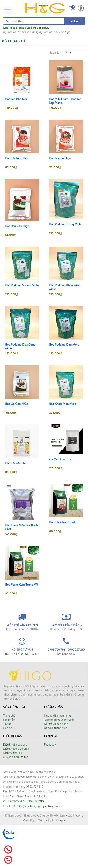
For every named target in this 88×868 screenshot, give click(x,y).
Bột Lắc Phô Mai (16, 99)
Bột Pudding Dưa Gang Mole (20, 346)
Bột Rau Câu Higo (17, 226)
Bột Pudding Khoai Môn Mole (65, 287)
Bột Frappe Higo (60, 158)
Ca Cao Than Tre (60, 459)
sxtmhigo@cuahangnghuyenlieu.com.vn (36, 806)
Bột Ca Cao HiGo (17, 404)
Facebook (50, 744)
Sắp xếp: (55, 53)
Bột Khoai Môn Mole (63, 404)
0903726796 (16, 801)
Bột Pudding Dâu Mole (64, 345)
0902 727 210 (35, 801)
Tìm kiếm (75, 21)
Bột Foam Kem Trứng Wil (22, 585)
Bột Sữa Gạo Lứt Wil (62, 522)
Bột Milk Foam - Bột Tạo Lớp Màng (65, 101)
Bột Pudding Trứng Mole (65, 224)
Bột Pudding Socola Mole (22, 285)
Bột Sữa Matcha (16, 463)
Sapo (61, 820)
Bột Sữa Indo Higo (17, 158)
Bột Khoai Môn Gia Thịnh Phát (21, 527)
